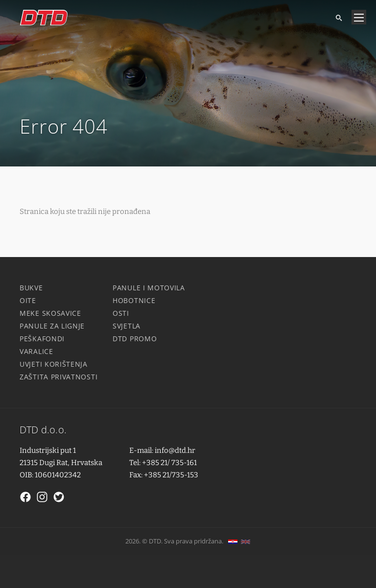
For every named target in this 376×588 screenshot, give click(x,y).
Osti (121, 313)
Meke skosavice (50, 313)
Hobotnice (134, 300)
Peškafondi (42, 339)
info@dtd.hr (175, 450)
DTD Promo (135, 339)
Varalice (36, 351)
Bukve (31, 288)
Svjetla (127, 326)
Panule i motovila (149, 288)
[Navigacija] (359, 17)
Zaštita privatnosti (59, 377)
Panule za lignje (52, 326)
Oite (28, 300)
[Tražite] (335, 17)
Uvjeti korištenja (54, 364)
